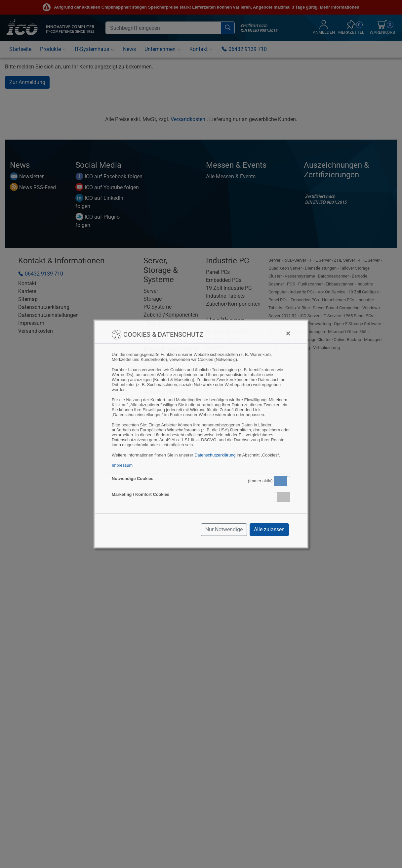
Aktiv (282, 481)
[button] (282, 481)
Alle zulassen (269, 529)
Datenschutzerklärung (215, 455)
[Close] (288, 333)
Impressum (122, 465)
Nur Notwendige (224, 529)
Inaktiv (285, 497)
